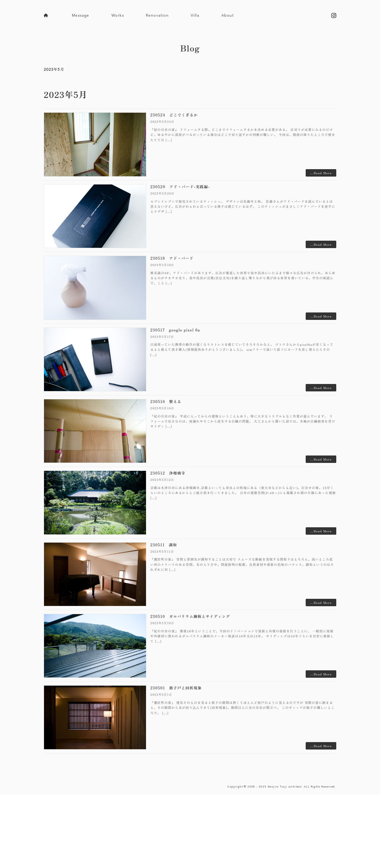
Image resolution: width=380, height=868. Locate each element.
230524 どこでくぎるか (174, 115)
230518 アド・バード (172, 258)
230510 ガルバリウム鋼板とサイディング (190, 616)
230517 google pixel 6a (175, 330)
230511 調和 (164, 545)
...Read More (321, 173)
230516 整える (166, 401)
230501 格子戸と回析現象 (176, 688)
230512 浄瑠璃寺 (170, 473)
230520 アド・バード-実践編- (180, 187)
